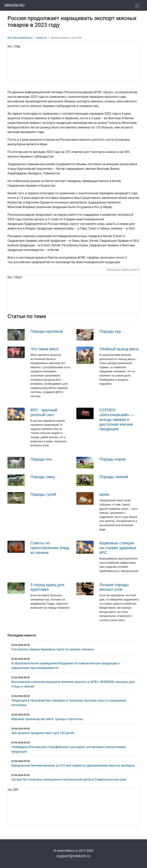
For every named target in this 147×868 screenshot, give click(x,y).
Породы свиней (114, 477)
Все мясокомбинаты (20, 38)
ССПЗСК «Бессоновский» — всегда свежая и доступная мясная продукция (117, 419)
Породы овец (43, 477)
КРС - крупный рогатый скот (44, 412)
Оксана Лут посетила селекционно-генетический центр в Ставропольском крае (69, 779)
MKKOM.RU (15, 5)
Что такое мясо (45, 349)
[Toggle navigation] (137, 5)
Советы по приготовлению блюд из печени (50, 548)
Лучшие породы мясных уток (114, 587)
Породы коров (112, 459)
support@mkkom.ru (74, 856)
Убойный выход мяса (119, 349)
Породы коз (41, 459)
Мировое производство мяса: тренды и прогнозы (47, 719)
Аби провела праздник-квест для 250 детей (43, 733)
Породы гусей (43, 494)
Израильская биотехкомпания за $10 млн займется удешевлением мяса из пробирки (73, 766)
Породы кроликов (47, 331)
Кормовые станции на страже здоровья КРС (118, 548)
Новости (42, 38)
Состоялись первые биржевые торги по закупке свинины (53, 649)
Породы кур (110, 331)
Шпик (104, 494)
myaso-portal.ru (130, 270)
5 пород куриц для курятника (47, 587)
